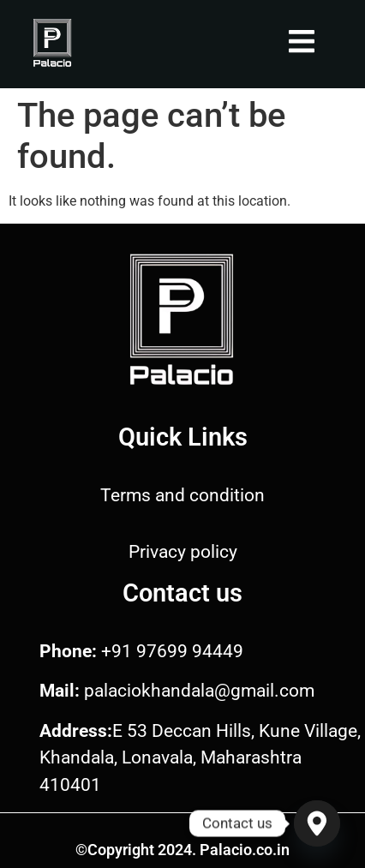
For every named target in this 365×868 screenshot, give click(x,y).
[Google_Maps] (317, 823)
